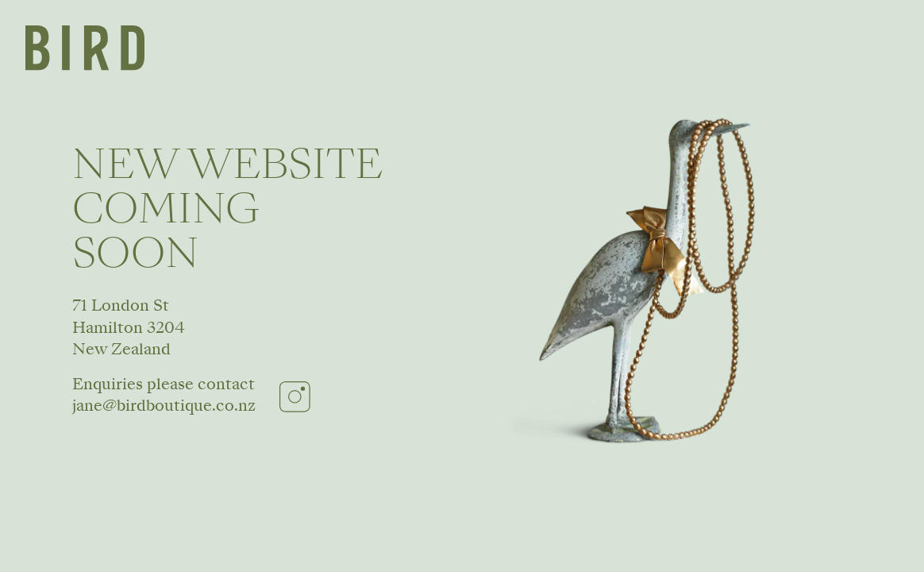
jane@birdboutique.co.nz (164, 405)
